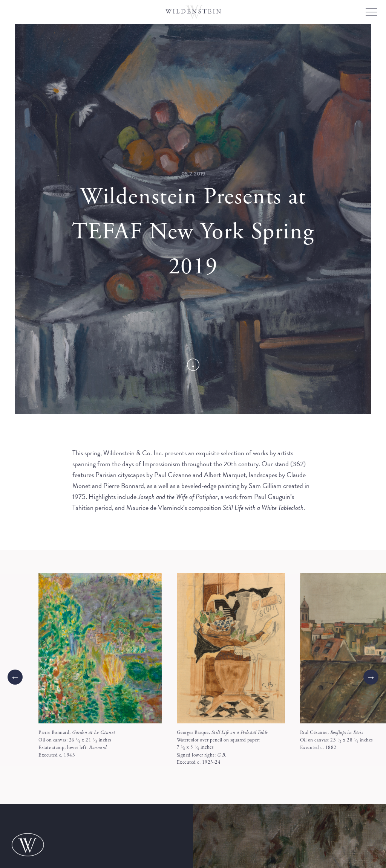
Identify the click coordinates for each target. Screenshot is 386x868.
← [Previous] (15, 677)
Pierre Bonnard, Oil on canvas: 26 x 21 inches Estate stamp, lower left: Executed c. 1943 (77, 744)
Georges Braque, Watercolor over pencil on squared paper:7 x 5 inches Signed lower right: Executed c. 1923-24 (222, 747)
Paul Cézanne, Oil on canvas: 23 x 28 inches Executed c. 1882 (336, 740)
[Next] (371, 677)
